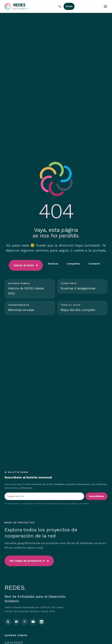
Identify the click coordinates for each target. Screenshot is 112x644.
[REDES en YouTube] (33, 622)
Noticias (53, 264)
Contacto (94, 264)
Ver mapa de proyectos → (27, 561)
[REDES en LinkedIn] (41, 622)
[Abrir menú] (105, 6)
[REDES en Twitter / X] (8, 622)
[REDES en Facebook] (16, 622)
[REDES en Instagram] (25, 622)
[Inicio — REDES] (17, 6)
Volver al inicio (24, 265)
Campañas (73, 264)
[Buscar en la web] (60, 6)
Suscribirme (96, 496)
